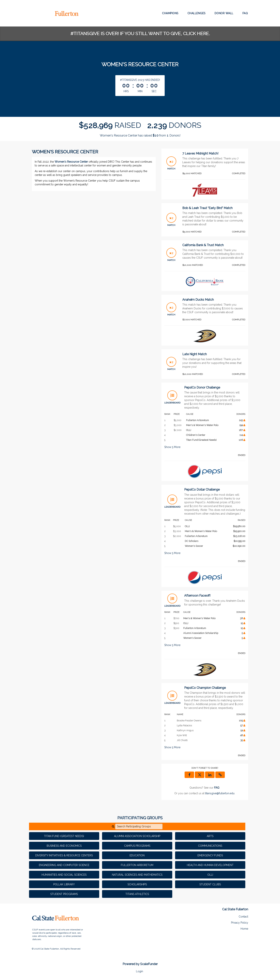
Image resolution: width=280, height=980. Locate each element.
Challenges (196, 13)
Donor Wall (224, 13)
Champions (170, 13)
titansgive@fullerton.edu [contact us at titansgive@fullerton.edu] (220, 793)
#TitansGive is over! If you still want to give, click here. (140, 34)
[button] (220, 775)
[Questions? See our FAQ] (217, 788)
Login (140, 971)
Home (244, 929)
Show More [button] (172, 447)
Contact (243, 917)
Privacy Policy (240, 923)
